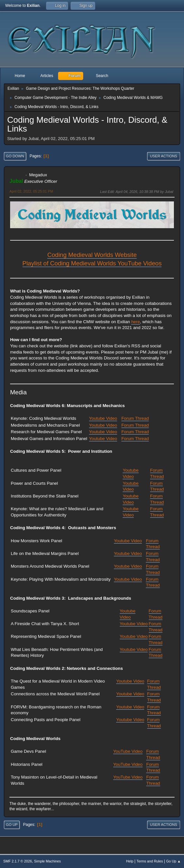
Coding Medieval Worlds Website (92, 255)
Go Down (15, 156)
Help (130, 861)
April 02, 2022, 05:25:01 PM (31, 191)
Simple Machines (47, 861)
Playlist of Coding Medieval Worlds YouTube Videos (92, 263)
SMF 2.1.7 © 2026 (18, 861)
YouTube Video (128, 751)
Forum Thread (135, 418)
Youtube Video (103, 418)
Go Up (12, 825)
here (136, 322)
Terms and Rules (150, 861)
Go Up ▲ (173, 861)
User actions (164, 156)
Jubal (16, 181)
